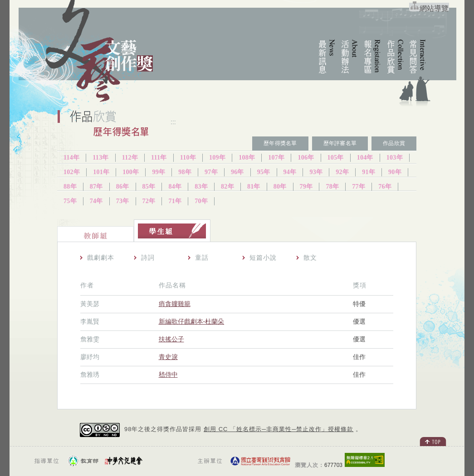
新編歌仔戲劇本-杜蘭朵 (192, 321)
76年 (385, 187)
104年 (365, 158)
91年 (369, 172)
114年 (71, 158)
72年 (149, 201)
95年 (264, 172)
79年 (306, 187)
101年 (101, 172)
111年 (159, 158)
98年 (185, 172)
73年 (123, 201)
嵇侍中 (168, 374)
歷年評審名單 (340, 143)
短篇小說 (263, 257)
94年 (290, 172)
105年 (336, 158)
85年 (149, 187)
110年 (188, 158)
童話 (202, 257)
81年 (254, 187)
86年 (123, 187)
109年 (217, 158)
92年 (342, 172)
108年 (247, 158)
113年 (100, 158)
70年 (201, 201)
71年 (175, 201)
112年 (130, 158)
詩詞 (148, 257)
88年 (70, 187)
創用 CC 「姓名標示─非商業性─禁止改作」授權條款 (279, 429)
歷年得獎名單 (280, 143)
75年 (70, 201)
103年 (395, 158)
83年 (201, 187)
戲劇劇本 (101, 257)
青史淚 (168, 357)
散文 (310, 257)
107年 (276, 158)
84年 (175, 187)
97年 (211, 172)
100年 (131, 172)
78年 (332, 187)
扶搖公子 (171, 339)
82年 (227, 187)
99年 (159, 172)
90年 (395, 172)
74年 (96, 201)
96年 (237, 172)
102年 (72, 172)
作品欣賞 (394, 143)
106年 (306, 158)
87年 (96, 187)
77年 (359, 187)
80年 (280, 187)
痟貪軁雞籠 (175, 304)
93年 (316, 172)
